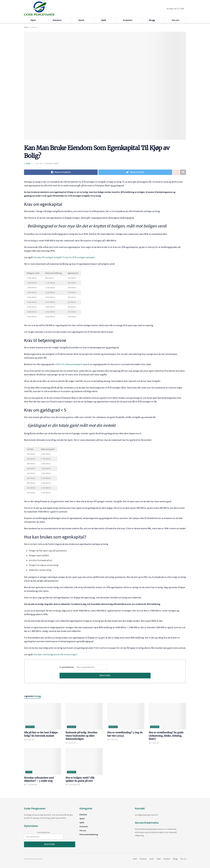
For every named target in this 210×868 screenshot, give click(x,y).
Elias (28, 163)
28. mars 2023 (29, 740)
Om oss (175, 20)
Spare (81, 20)
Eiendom (57, 20)
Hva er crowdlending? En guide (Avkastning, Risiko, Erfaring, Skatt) (166, 736)
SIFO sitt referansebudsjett (69, 364)
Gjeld (104, 20)
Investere (128, 20)
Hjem (33, 20)
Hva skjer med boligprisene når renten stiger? (55, 654)
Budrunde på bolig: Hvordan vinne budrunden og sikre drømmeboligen (81, 736)
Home (26, 27)
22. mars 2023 (71, 743)
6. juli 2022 (39, 163)
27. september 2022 (73, 785)
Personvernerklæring (89, 834)
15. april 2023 (154, 743)
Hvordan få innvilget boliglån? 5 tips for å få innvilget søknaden (64, 257)
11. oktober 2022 (31, 785)
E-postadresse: (83, 667)
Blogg (152, 20)
